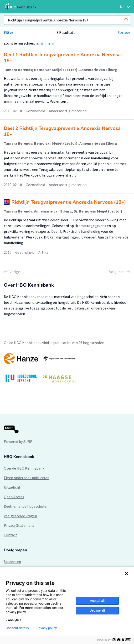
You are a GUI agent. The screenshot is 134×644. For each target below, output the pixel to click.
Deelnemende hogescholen (26, 506)
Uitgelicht (12, 487)
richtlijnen (44, 43)
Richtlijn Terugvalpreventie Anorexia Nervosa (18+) (69, 202)
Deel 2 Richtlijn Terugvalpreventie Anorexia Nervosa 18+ (62, 131)
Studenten (12, 562)
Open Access (14, 497)
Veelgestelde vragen (20, 516)
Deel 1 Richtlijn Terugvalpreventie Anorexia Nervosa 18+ (62, 58)
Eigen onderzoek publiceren (27, 478)
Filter (8, 32)
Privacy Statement (19, 525)
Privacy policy (47, 628)
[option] (67, 370)
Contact (10, 535)
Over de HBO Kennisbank (24, 468)
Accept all (97, 601)
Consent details (17, 628)
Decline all (97, 610)
